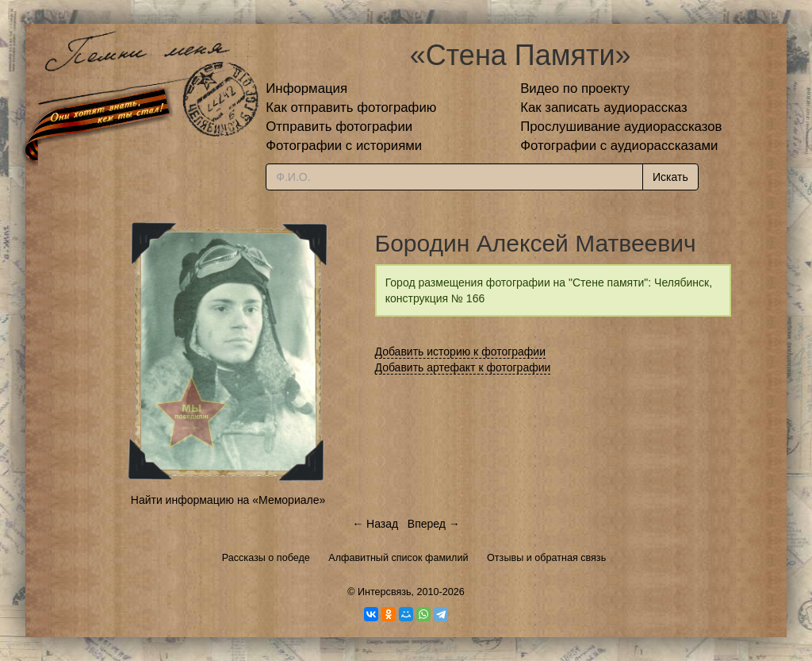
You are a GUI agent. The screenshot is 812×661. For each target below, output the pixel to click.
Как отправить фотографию (351, 108)
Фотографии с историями (344, 146)
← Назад (375, 524)
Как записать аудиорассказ (604, 108)
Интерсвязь (385, 592)
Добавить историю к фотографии (461, 352)
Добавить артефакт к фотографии (463, 367)
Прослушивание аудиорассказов (621, 127)
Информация (306, 88)
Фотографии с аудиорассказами (619, 146)
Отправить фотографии (339, 127)
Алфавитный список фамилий (398, 558)
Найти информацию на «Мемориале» (228, 500)
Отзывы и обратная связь (546, 558)
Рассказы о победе (266, 558)
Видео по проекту (575, 88)
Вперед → (434, 524)
